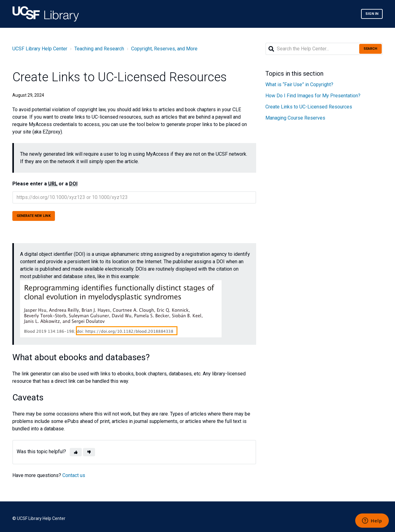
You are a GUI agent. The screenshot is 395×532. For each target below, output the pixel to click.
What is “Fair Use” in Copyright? (299, 84)
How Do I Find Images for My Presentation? (313, 96)
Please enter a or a (45, 184)
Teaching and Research (99, 49)
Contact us (74, 475)
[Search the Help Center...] (324, 49)
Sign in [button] (372, 14)
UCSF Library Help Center (40, 49)
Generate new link (34, 216)
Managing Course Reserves (295, 118)
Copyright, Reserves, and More (164, 49)
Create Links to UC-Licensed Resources (309, 107)
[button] (76, 452)
